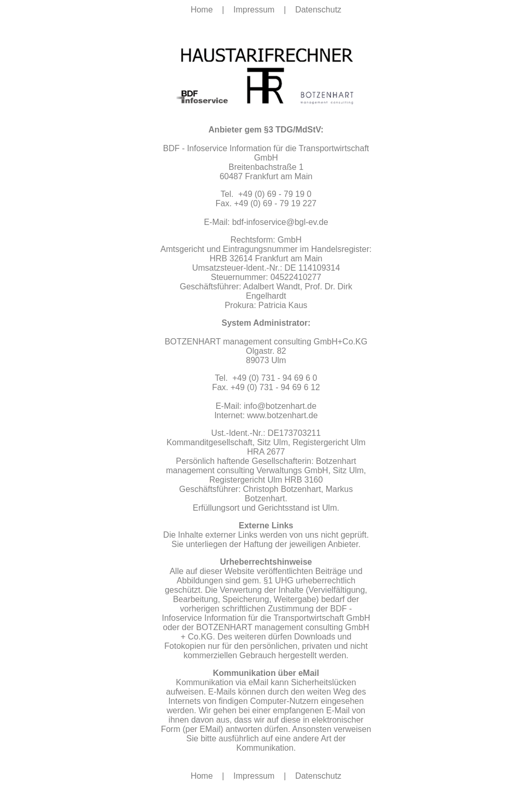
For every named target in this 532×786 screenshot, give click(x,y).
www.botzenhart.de (283, 415)
